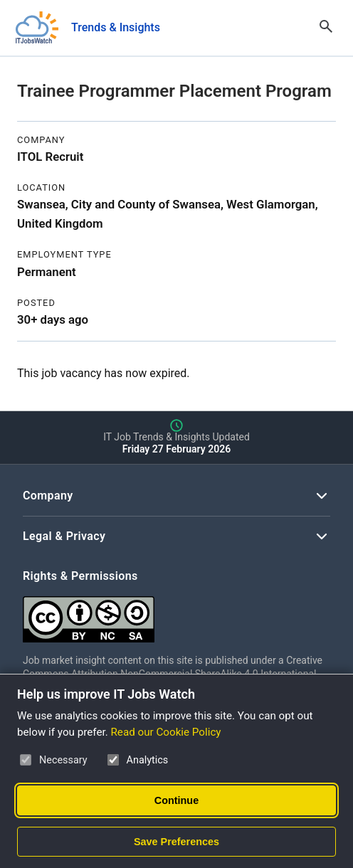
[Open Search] (326, 28)
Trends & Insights (116, 27)
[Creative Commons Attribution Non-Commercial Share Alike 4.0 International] (176, 614)
